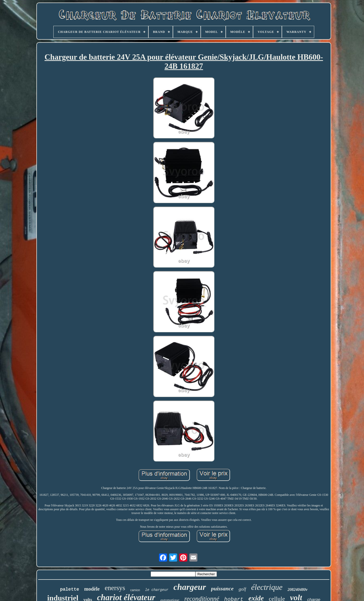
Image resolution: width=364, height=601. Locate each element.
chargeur (190, 587)
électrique (267, 587)
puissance (222, 588)
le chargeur (157, 590)
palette (70, 589)
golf (242, 589)
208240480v (297, 589)
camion (135, 590)
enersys (115, 588)
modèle (92, 589)
